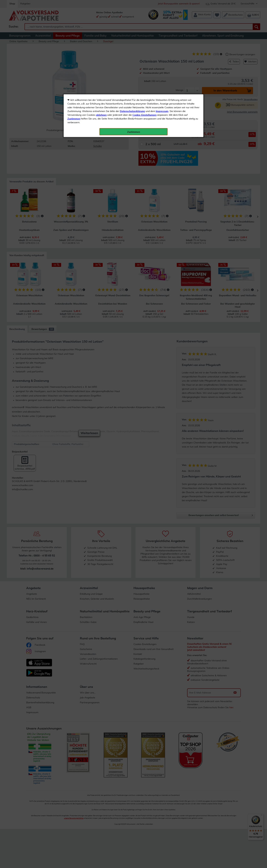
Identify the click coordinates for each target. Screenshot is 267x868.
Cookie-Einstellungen (144, 80)
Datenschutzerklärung (132, 76)
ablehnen (101, 80)
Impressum (162, 76)
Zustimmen (74, 84)
